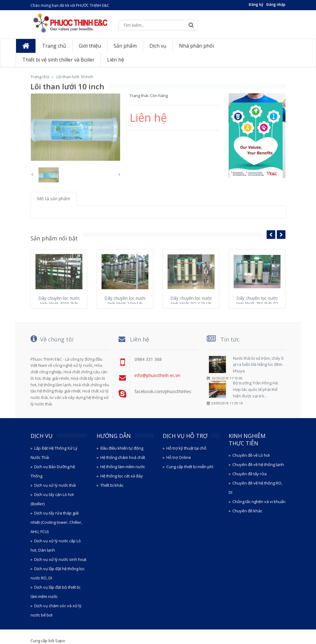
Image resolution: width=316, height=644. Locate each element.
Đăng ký (256, 4)
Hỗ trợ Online (179, 457)
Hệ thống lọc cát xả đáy (122, 476)
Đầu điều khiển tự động (122, 448)
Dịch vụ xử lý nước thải (55, 485)
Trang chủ (40, 77)
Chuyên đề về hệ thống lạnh (258, 464)
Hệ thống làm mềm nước (123, 467)
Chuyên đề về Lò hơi (251, 455)
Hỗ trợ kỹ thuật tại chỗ (186, 448)
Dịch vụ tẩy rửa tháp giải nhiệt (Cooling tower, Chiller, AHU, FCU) (56, 522)
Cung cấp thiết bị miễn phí (190, 467)
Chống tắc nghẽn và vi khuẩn (259, 502)
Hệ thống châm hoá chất (123, 457)
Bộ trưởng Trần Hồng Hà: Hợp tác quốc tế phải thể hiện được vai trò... (256, 389)
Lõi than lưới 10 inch (75, 77)
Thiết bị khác (112, 485)
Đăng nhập (276, 4)
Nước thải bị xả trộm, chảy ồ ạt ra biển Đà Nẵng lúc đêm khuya (258, 365)
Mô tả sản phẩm (54, 199)
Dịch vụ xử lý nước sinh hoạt (60, 559)
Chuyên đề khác (247, 511)
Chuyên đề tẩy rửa (249, 474)
